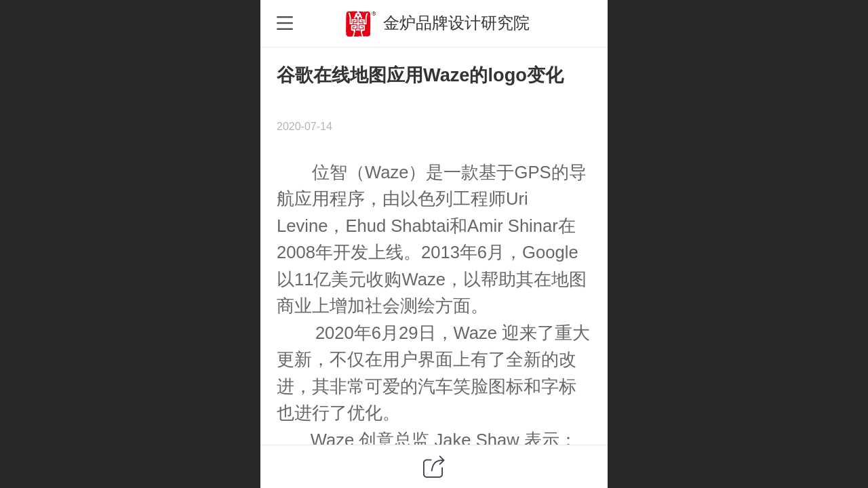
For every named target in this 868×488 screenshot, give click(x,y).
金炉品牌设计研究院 (456, 23)
